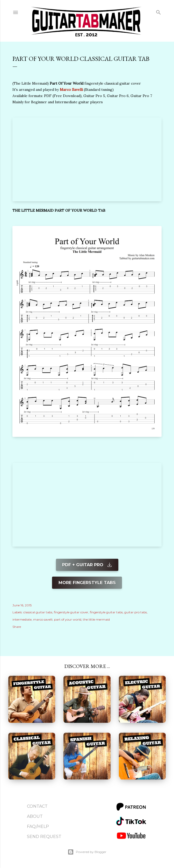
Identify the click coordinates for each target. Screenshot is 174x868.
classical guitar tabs (38, 612)
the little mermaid (96, 619)
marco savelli (43, 619)
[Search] (158, 11)
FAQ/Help (38, 826)
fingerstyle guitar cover (71, 612)
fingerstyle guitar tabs (106, 612)
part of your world (68, 619)
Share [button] (17, 627)
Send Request (44, 837)
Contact (37, 806)
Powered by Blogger (87, 852)
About (35, 816)
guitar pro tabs (136, 612)
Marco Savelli (71, 90)
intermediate (22, 619)
